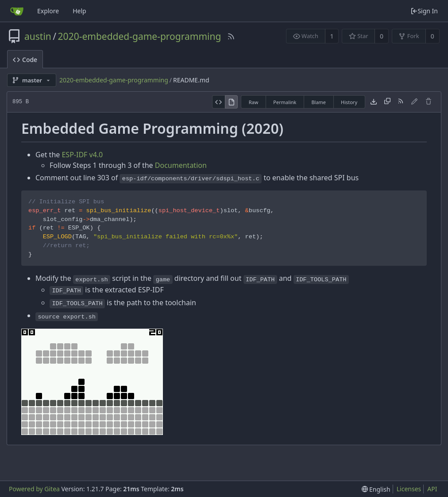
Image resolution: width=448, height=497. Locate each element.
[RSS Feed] (231, 36)
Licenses (409, 489)
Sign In (424, 11)
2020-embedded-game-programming (140, 36)
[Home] (17, 11)
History (349, 102)
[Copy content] (387, 102)
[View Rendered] (232, 102)
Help (79, 11)
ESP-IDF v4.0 (82, 155)
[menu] (376, 489)
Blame (319, 102)
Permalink (285, 102)
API (432, 489)
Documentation (181, 165)
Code (25, 60)
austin (38, 36)
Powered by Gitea (34, 489)
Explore (48, 11)
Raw (254, 102)
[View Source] (218, 102)
